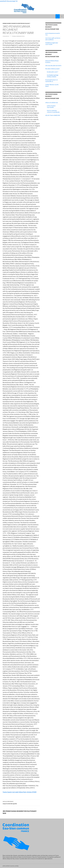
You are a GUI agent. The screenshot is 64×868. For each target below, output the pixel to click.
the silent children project (52, 69)
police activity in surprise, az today (11, 866)
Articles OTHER (32, 792)
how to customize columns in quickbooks (53, 111)
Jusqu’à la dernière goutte (21, 802)
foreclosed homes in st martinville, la (52, 81)
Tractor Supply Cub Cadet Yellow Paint (14, 792)
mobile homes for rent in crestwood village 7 (16, 23)
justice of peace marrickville (51, 106)
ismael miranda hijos (18, 36)
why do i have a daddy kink (53, 115)
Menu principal (62, 16)
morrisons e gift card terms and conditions (53, 39)
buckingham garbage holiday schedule (53, 76)
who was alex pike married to (53, 65)
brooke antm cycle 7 (53, 72)
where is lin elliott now (52, 103)
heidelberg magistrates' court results (52, 44)
